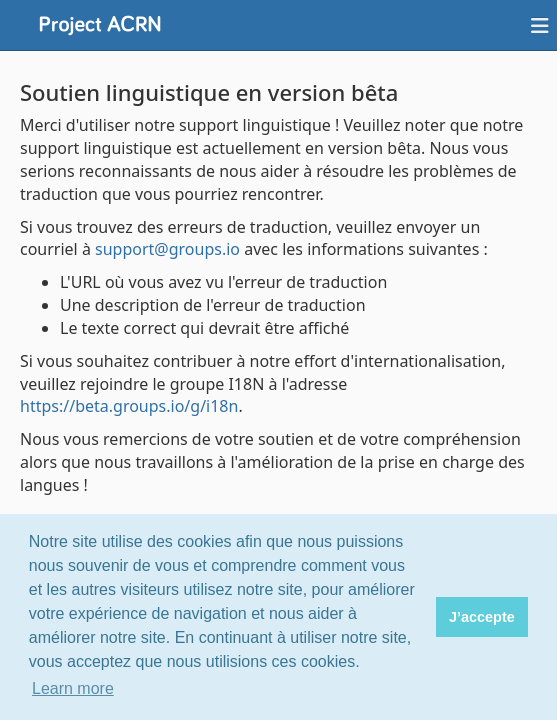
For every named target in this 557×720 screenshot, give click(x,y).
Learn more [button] (73, 688)
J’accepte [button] (482, 617)
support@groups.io (167, 249)
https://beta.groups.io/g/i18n (129, 406)
